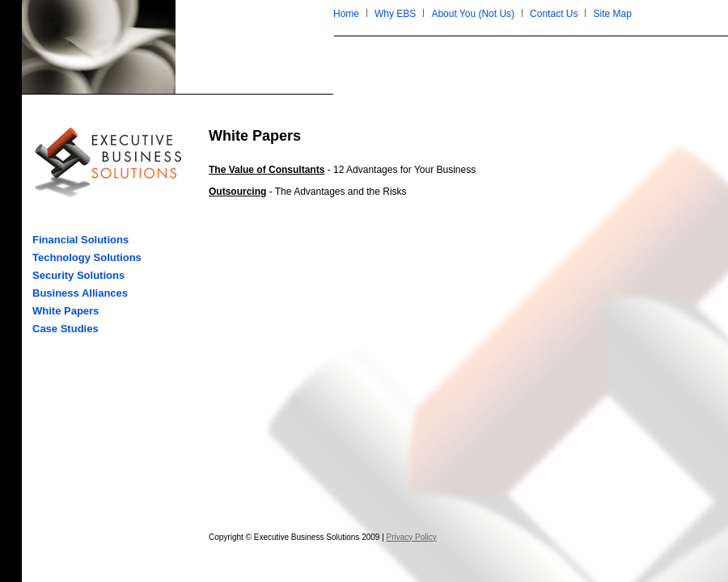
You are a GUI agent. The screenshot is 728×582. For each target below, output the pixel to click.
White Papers (66, 311)
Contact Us (554, 14)
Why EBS (395, 14)
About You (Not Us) (473, 14)
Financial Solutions (80, 240)
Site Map (612, 14)
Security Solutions (78, 275)
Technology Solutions (87, 257)
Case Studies (66, 329)
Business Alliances (80, 293)
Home (346, 14)
